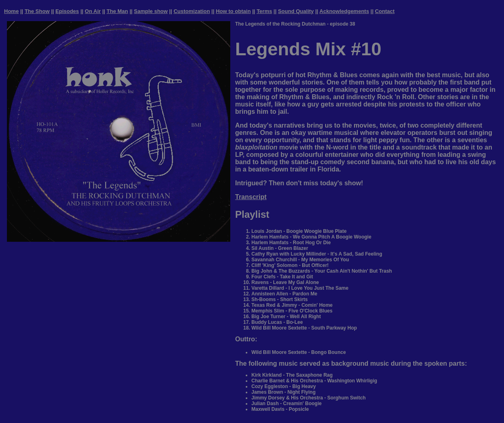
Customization (192, 11)
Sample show (151, 11)
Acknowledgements (344, 11)
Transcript (251, 197)
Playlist (252, 214)
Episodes (67, 11)
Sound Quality (296, 11)
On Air (93, 11)
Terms (264, 11)
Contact (385, 11)
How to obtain (233, 11)
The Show (37, 11)
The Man (118, 11)
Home (11, 11)
